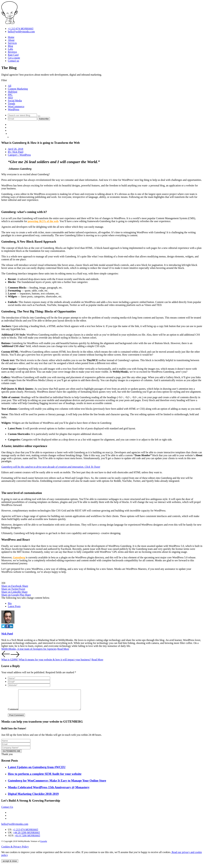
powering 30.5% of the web (43, 221)
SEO (10, 98)
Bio (10, 603)
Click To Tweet (92, 467)
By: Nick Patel (16, 152)
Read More (63, 649)
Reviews (12, 52)
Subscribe (44, 119)
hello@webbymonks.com (21, 32)
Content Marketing (18, 89)
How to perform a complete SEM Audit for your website (45, 778)
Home (11, 37)
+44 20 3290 (33, 839)
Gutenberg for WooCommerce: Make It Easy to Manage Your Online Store (57, 784)
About (11, 40)
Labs (10, 49)
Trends (11, 104)
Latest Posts (14, 606)
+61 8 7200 (36, 843)
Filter (4, 80)
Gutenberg (19, 557)
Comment (13, 713)
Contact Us (7, 811)
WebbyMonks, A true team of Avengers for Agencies (29, 649)
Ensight (44, 845)
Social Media (15, 101)
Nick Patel (7, 634)
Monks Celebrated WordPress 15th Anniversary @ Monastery (49, 791)
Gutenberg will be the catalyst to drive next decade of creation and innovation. (43, 467)
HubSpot (13, 92)
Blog (10, 46)
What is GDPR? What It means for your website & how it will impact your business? (46, 660)
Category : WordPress (19, 155)
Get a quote (14, 58)
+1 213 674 (21, 29)
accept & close (10, 865)
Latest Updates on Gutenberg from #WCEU (37, 771)
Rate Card (13, 55)
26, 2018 (16, 149)
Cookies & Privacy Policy (15, 851)
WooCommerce (16, 106)
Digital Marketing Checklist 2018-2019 (33, 798)
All (10, 86)
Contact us (13, 61)
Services (12, 43)
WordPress (14, 109)
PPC (10, 95)
